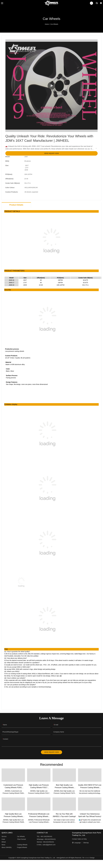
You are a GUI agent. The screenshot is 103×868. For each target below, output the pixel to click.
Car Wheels (54, 24)
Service (4, 837)
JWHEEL (9, 848)
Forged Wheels (22, 848)
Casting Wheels (22, 845)
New (3, 845)
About (4, 848)
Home (47, 24)
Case (3, 840)
